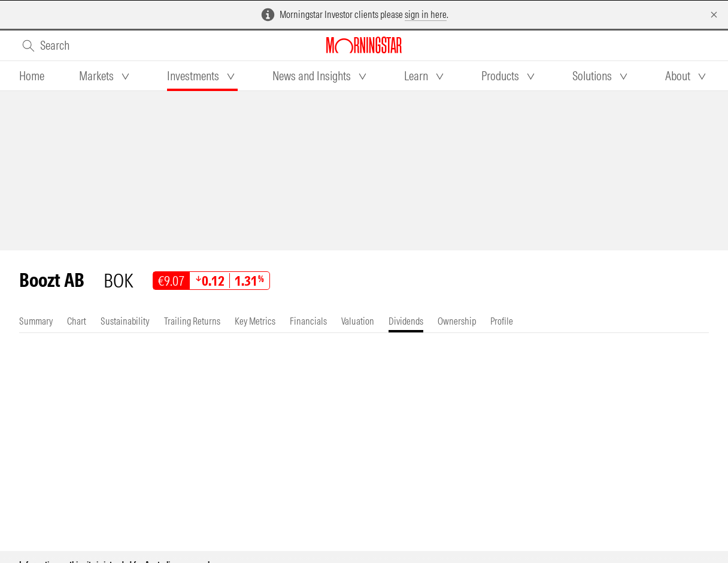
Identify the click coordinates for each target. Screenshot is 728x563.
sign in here (426, 14)
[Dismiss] (714, 15)
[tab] (32, 76)
